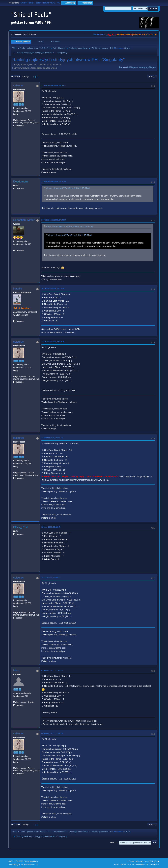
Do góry (16, 825)
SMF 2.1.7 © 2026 (16, 861)
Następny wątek (147, 67)
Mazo (17, 670)
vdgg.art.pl (111, 34)
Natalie (18, 289)
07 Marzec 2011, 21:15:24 (52, 670)
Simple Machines (31, 861)
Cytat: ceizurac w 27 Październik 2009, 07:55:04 (68, 188)
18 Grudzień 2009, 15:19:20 (53, 342)
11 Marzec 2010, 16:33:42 (52, 438)
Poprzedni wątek (128, 67)
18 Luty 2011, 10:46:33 (51, 578)
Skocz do (114, 843)
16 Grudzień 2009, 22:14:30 (53, 289)
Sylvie (127, 48)
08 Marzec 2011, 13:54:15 (52, 733)
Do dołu (16, 77)
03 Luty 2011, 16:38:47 (51, 527)
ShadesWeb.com (31, 865)
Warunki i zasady (143, 861)
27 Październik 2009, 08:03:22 (54, 85)
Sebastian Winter (24, 220)
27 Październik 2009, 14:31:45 (54, 181)
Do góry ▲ (155, 861)
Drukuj (152, 77)
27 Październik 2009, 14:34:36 (54, 220)
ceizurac (18, 85)
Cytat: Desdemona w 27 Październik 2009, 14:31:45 (70, 227)
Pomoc (132, 861)
